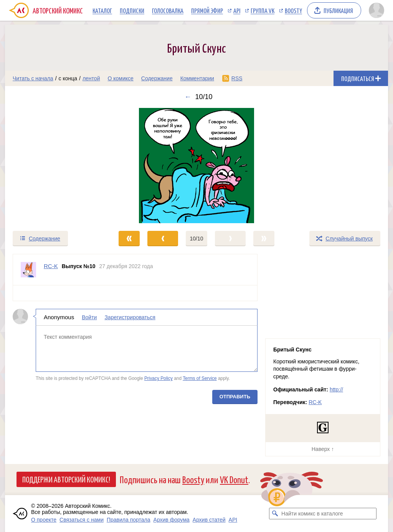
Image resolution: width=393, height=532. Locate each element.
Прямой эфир (207, 10)
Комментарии (197, 78)
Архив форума (172, 520)
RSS (237, 78)
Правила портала (129, 520)
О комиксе (120, 78)
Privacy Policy (159, 378)
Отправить (235, 397)
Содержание (157, 78)
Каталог (102, 10)
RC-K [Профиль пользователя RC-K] (51, 266)
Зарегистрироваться (130, 317)
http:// (336, 389)
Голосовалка (168, 10)
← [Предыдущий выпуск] (188, 97)
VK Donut (234, 479)
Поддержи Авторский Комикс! (66, 479)
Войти (89, 317)
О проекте (44, 520)
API (237, 10)
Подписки (132, 10)
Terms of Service (200, 378)
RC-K (315, 402)
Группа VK (263, 10)
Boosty (293, 10)
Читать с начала (33, 78)
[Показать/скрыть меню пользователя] (376, 10)
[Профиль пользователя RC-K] (28, 270)
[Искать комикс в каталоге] (275, 514)
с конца (68, 78)
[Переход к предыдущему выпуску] (53, 166)
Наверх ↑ (323, 449)
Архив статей (209, 520)
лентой (91, 78)
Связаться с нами (82, 520)
